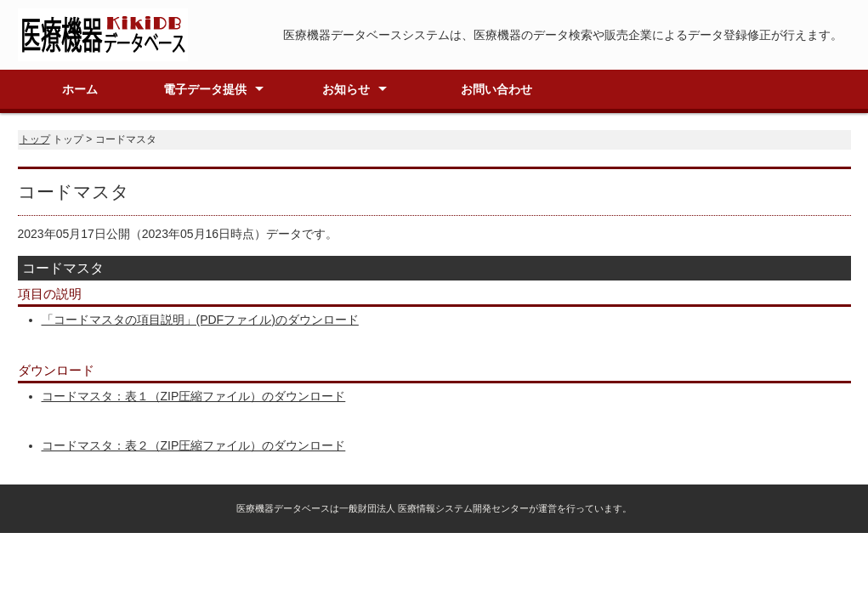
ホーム (80, 89)
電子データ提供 (205, 89)
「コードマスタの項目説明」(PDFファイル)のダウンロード (200, 320)
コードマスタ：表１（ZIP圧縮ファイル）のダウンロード (194, 396)
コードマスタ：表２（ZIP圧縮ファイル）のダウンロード (194, 445)
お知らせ (346, 89)
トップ (35, 139)
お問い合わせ (496, 89)
